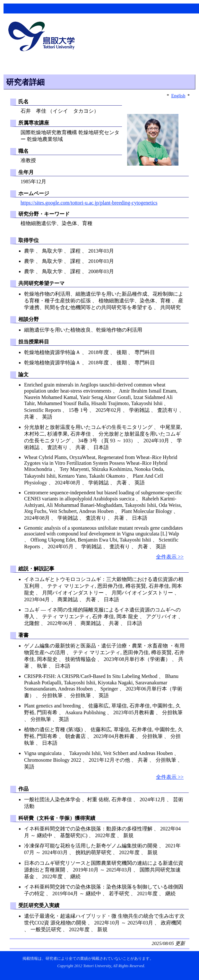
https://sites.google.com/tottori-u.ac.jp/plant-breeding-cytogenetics (89, 203)
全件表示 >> (170, 557)
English (178, 96)
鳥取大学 (43, 37)
